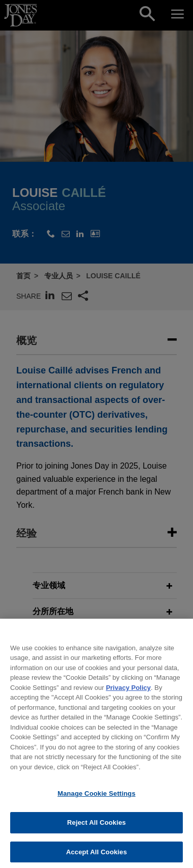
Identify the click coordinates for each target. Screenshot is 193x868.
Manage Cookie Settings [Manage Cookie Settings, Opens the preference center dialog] (96, 801)
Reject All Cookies (96, 830)
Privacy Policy (128, 695)
